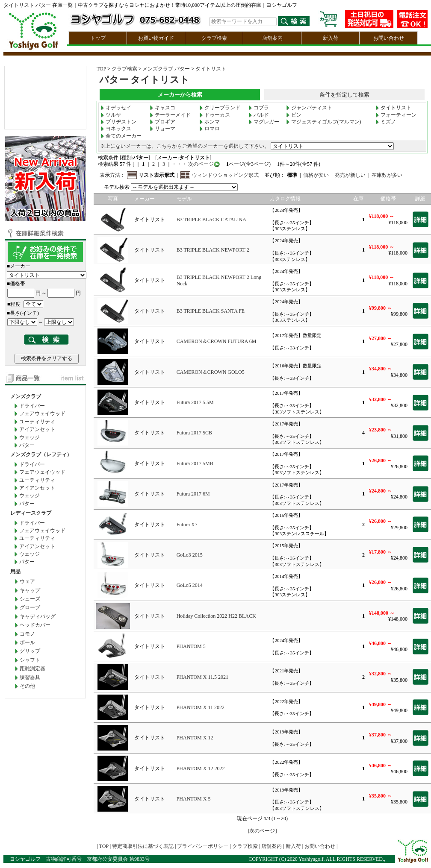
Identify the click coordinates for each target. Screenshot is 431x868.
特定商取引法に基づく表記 (143, 846)
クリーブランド (220, 108)
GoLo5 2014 (190, 585)
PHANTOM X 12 (195, 738)
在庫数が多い (387, 175)
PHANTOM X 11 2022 (201, 707)
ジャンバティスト (309, 108)
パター (27, 445)
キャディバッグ (38, 616)
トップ (98, 38)
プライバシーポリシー (203, 846)
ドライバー (32, 406)
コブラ (259, 108)
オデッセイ (116, 108)
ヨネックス (116, 129)
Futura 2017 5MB (195, 463)
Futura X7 (187, 525)
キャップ (30, 590)
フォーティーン (396, 115)
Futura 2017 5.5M (195, 402)
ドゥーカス (215, 115)
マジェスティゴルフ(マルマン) (324, 122)
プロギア (162, 122)
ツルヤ (111, 115)
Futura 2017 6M (193, 494)
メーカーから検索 (180, 95)
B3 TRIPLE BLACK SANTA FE (211, 311)
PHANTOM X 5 (194, 799)
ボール (27, 642)
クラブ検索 (214, 38)
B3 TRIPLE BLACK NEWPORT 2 (213, 250)
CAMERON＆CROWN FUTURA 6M (217, 341)
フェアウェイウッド (42, 413)
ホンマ (210, 122)
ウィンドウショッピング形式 (225, 175)
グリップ (30, 651)
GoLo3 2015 (190, 555)
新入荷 (331, 38)
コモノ (27, 634)
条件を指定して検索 (344, 95)
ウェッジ (30, 437)
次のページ (200, 164)
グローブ (30, 607)
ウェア (27, 581)
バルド (259, 115)
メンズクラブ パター (166, 69)
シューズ (30, 599)
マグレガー (264, 122)
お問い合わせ (389, 38)
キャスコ (162, 108)
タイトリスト (211, 69)
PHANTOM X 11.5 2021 (202, 677)
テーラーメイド (170, 115)
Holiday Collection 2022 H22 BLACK (216, 616)
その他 (27, 686)
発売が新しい (350, 175)
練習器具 (30, 677)
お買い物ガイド (156, 38)
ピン (294, 115)
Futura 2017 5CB (194, 433)
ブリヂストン (118, 122)
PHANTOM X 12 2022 (201, 768)
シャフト (30, 660)
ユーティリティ (37, 422)
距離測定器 (32, 669)
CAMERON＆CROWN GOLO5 (211, 372)
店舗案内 (272, 38)
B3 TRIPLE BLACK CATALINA (211, 220)
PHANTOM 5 (191, 646)
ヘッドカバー (35, 625)
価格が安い (316, 175)
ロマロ (210, 129)
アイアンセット (37, 429)
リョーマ (162, 129)
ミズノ (386, 122)
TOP (101, 69)
